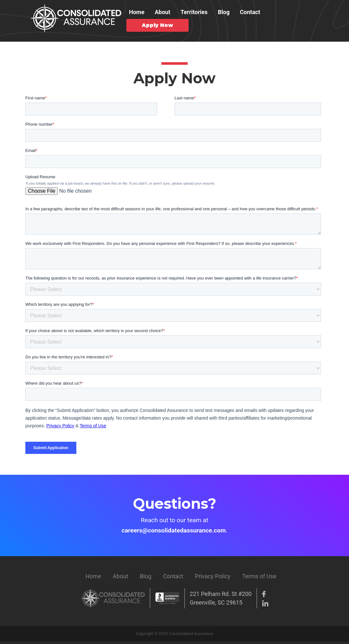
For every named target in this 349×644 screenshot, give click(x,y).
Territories (194, 12)
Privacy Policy (213, 576)
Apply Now (157, 25)
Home (137, 12)
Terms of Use (259, 576)
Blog (224, 12)
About (162, 12)
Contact (250, 12)
